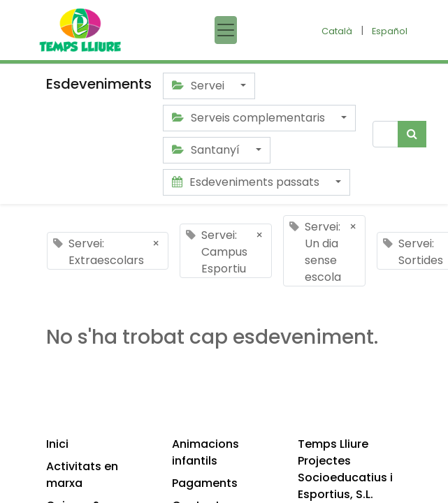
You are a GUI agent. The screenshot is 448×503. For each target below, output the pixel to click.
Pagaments (205, 483)
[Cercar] (412, 134)
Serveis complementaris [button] (250, 118)
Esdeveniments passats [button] (247, 182)
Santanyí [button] (207, 150)
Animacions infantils (205, 452)
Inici (57, 444)
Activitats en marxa (82, 475)
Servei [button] (200, 86)
